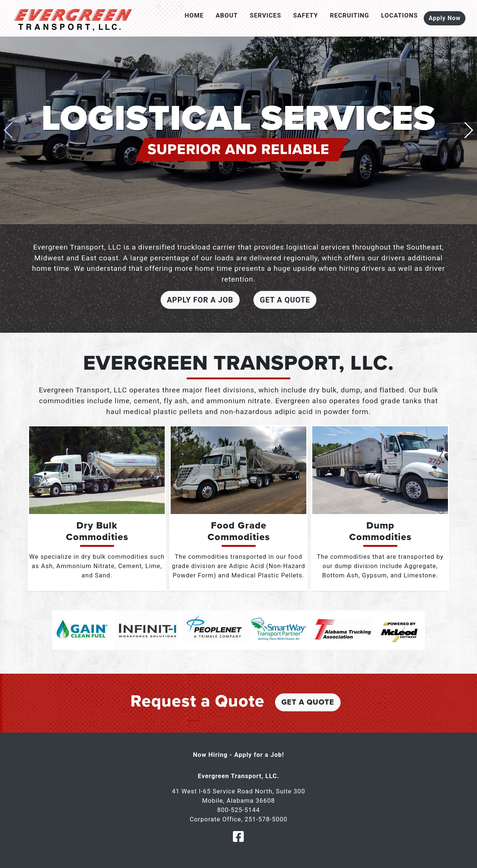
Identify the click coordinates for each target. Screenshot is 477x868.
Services (265, 15)
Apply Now (445, 18)
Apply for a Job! (259, 755)
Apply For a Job (200, 300)
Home (194, 15)
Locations (400, 15)
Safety (305, 15)
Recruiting (349, 15)
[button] (468, 130)
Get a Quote (285, 300)
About (227, 15)
